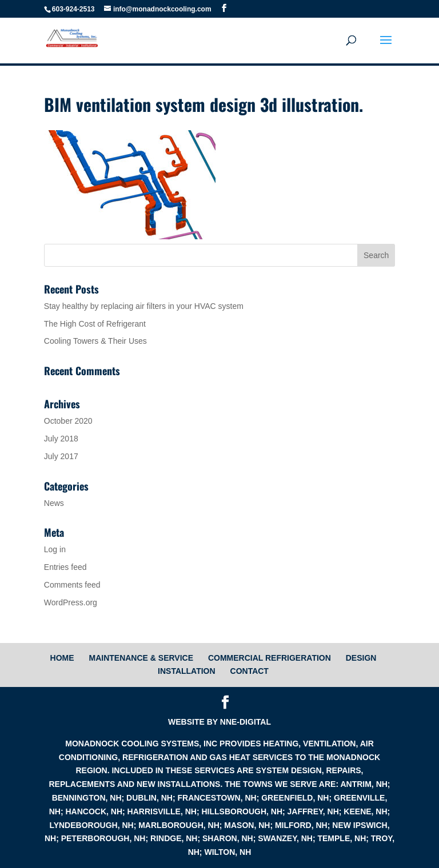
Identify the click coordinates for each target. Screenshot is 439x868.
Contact (250, 671)
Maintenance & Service (141, 658)
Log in (55, 549)
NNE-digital (246, 722)
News (54, 503)
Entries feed (65, 567)
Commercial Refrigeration (270, 658)
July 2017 (61, 456)
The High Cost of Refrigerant (95, 324)
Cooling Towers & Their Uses (95, 341)
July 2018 (61, 439)
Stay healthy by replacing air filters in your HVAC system (144, 306)
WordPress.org (71, 602)
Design (361, 658)
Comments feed (72, 585)
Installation (187, 671)
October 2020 (68, 421)
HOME (62, 658)
